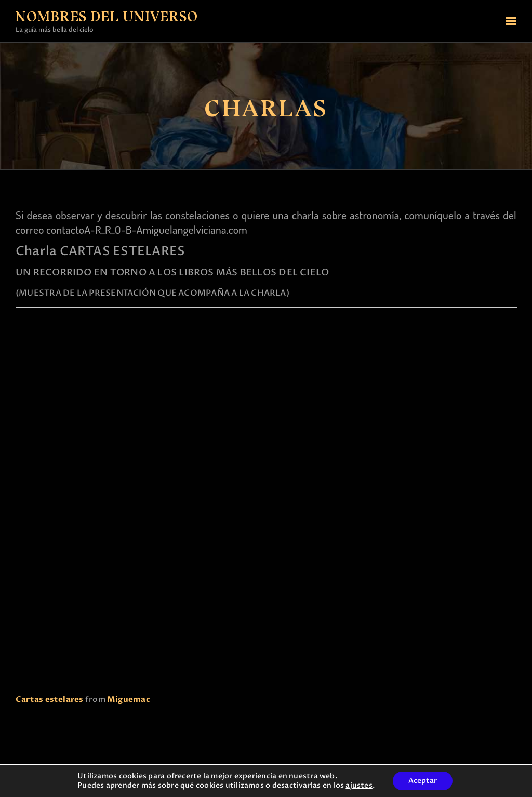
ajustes (359, 786)
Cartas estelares (50, 699)
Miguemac (129, 699)
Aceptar (423, 781)
